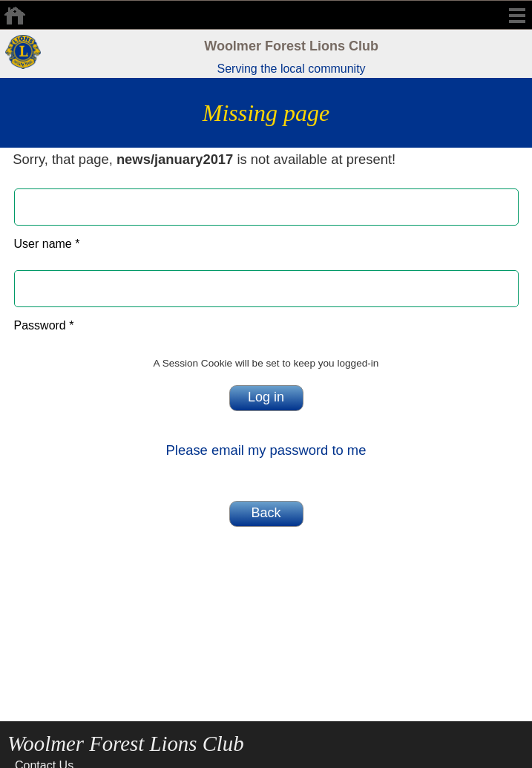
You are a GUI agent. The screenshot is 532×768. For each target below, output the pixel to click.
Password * (44, 325)
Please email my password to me (266, 450)
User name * (47, 244)
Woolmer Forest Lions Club (291, 46)
